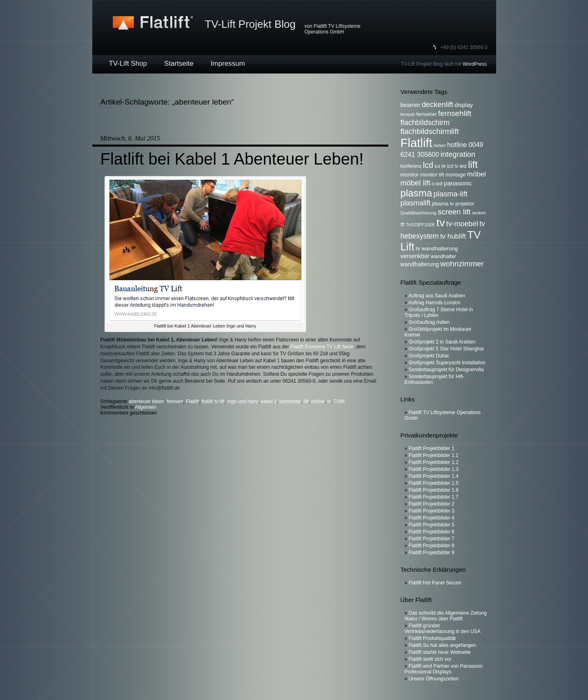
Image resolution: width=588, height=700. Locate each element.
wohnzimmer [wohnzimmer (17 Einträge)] (462, 264)
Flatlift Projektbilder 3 (432, 511)
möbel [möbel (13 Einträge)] (477, 174)
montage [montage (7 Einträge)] (455, 175)
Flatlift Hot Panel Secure (435, 583)
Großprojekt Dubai (429, 356)
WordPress (475, 64)
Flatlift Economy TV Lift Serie (322, 347)
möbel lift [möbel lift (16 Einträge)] (415, 183)
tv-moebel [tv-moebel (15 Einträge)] (462, 224)
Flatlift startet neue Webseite (440, 652)
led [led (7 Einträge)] (463, 166)
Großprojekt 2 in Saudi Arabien (442, 342)
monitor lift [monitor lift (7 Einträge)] (432, 175)
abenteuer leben (146, 401)
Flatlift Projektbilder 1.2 (434, 462)
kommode (290, 401)
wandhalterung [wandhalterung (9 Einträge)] (420, 264)
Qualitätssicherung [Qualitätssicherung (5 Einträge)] (419, 213)
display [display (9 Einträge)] (464, 105)
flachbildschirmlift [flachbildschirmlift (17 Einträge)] (430, 131)
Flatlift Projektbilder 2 (432, 504)
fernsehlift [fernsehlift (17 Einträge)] (455, 113)
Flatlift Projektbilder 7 (432, 539)
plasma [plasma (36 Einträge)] (416, 193)
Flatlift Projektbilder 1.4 (434, 476)
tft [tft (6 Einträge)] (403, 225)
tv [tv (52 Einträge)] (441, 223)
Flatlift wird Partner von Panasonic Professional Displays (444, 669)
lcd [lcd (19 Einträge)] (428, 165)
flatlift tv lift (213, 401)
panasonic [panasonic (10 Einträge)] (458, 183)
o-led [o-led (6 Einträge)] (437, 184)
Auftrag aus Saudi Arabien (437, 296)
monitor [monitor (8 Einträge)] (410, 175)
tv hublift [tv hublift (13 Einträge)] (453, 236)
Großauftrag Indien (429, 322)
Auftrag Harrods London (434, 303)
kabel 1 (269, 401)
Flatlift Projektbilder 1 (432, 448)
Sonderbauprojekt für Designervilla (446, 370)
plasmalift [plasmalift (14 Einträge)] (416, 203)
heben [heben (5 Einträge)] (440, 145)
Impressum (228, 64)
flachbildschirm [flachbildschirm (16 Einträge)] (425, 122)
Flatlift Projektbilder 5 (432, 525)
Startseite (179, 64)
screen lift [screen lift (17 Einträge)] (454, 212)
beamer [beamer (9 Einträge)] (411, 105)
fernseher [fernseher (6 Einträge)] (426, 114)
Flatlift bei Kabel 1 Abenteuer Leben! (232, 159)
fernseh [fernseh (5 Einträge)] (408, 114)
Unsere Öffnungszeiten (434, 679)
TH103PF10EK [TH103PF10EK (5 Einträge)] (421, 225)
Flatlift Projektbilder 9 (432, 553)
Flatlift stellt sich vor (430, 659)
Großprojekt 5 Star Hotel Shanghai (446, 349)
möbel (318, 401)
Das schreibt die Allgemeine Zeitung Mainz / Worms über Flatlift (446, 616)
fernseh (175, 401)
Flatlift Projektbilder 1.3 (434, 469)
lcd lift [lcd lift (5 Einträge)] (440, 166)
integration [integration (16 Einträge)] (458, 154)
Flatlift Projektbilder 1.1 (434, 455)
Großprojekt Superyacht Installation (447, 363)
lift (306, 401)
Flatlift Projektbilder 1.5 (434, 483)
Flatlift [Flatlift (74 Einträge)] (416, 143)
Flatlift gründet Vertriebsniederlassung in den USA (443, 629)
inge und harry (243, 401)
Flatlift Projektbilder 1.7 (434, 497)
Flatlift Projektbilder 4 (432, 518)
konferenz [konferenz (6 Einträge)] (411, 166)
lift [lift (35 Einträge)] (473, 164)
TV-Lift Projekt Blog (251, 24)
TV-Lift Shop (128, 64)
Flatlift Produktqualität (432, 638)
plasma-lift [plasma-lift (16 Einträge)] (450, 194)
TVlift (339, 401)
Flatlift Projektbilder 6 (432, 532)
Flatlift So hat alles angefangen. (443, 645)
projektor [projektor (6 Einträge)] (465, 204)
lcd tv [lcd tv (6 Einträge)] (453, 166)
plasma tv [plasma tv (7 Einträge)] (443, 204)
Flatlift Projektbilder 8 (432, 546)
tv (329, 401)
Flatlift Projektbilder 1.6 (434, 490)
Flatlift (192, 401)
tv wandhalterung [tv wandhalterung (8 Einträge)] (437, 249)
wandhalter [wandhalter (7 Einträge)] (443, 256)
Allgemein (146, 407)
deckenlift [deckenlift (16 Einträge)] (438, 104)
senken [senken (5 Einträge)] (479, 213)
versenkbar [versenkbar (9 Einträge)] (415, 256)
